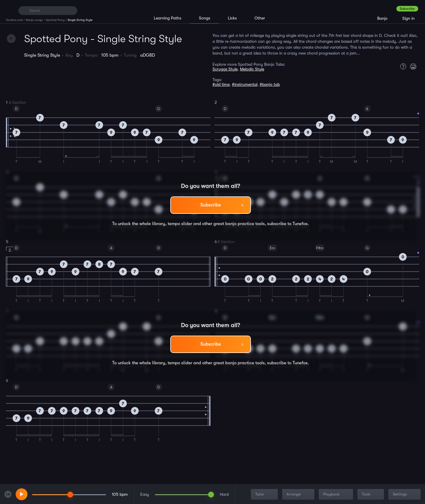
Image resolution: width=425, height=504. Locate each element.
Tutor (265, 494)
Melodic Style (252, 69)
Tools (371, 494)
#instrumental (245, 84)
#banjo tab (270, 84)
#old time (221, 84)
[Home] (10, 10)
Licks (232, 18)
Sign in (408, 18)
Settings (405, 494)
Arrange (299, 494)
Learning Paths (167, 18)
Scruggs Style (225, 69)
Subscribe (407, 9)
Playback (336, 494)
